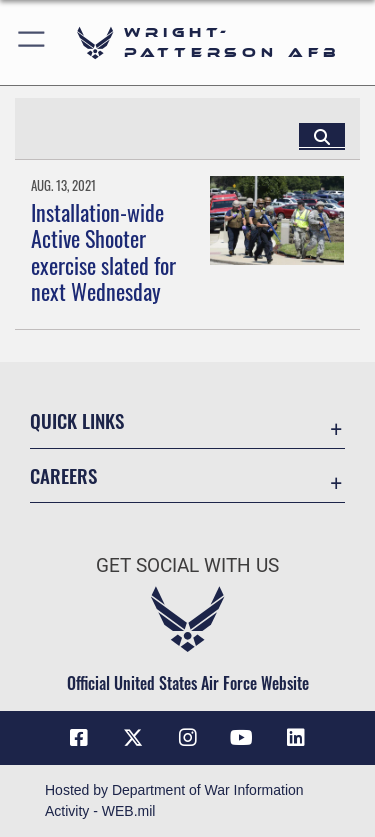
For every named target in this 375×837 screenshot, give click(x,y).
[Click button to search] (322, 136)
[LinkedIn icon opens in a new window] (296, 738)
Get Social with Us (187, 565)
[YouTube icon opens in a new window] (242, 738)
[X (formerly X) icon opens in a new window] (133, 738)
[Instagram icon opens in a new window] (188, 738)
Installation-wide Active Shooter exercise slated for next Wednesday (103, 251)
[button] (32, 42)
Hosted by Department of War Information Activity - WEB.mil (174, 800)
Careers (63, 475)
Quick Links (77, 420)
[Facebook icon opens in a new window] (79, 738)
